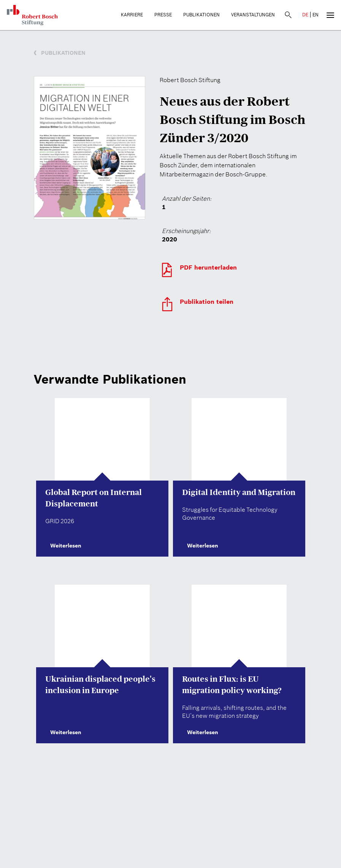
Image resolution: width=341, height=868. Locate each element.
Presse (163, 15)
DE (305, 15)
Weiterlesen (63, 546)
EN (316, 15)
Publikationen (201, 15)
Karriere (132, 15)
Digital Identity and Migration (239, 492)
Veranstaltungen (253, 15)
